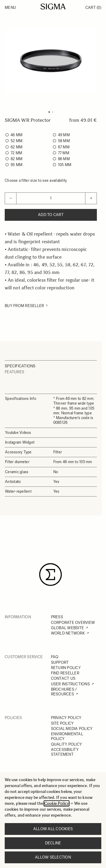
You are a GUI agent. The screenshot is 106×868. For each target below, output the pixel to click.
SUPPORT (60, 662)
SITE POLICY (62, 723)
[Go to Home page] (53, 7)
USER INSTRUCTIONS (70, 684)
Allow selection (53, 857)
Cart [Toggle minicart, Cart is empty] (93, 8)
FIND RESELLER (65, 673)
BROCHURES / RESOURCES (64, 692)
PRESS (57, 617)
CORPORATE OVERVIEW (73, 623)
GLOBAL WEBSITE (68, 628)
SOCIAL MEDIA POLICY (72, 729)
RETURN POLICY (66, 668)
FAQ (55, 657)
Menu (10, 8)
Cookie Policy (57, 803)
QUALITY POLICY (67, 744)
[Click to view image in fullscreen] (51, 60)
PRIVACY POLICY (66, 718)
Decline (53, 843)
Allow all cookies (53, 829)
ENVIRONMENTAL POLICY (67, 736)
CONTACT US (63, 678)
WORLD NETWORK (68, 633)
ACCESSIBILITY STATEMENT (65, 752)
